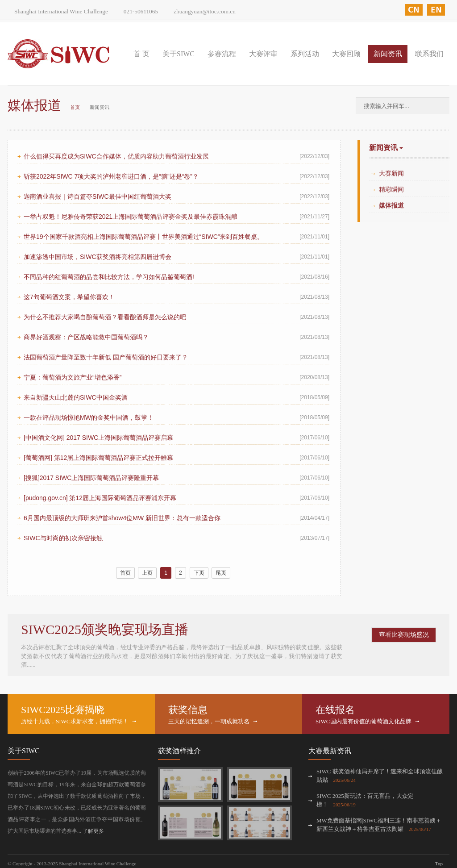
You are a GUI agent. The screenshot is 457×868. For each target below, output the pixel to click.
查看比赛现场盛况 (404, 635)
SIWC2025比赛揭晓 (63, 710)
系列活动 (305, 54)
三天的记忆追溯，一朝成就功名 (209, 721)
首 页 (141, 54)
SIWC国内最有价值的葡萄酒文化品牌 (364, 721)
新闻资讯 (388, 54)
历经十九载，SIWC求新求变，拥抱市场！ (75, 721)
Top (439, 864)
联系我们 (429, 54)
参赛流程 (222, 54)
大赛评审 (263, 54)
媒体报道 (391, 206)
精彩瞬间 (391, 190)
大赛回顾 (346, 54)
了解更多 (93, 831)
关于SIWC (179, 54)
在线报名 (335, 710)
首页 (75, 107)
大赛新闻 (391, 173)
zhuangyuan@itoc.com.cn (205, 11)
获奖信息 (188, 710)
